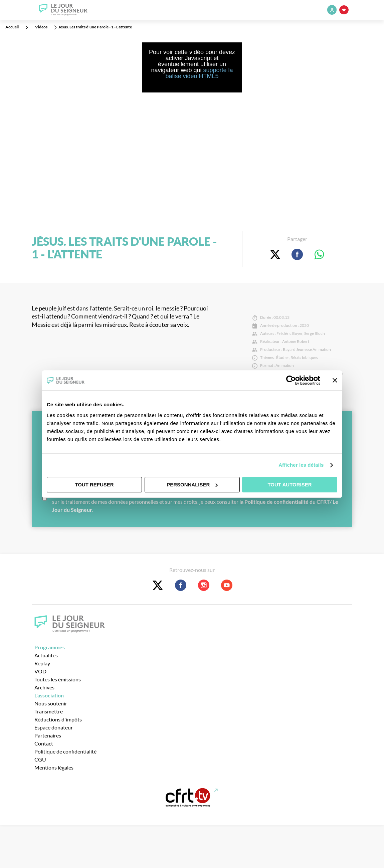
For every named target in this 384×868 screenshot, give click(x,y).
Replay (42, 663)
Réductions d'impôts (58, 719)
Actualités (46, 655)
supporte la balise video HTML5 (199, 73)
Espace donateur (54, 727)
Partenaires (48, 735)
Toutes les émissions (58, 679)
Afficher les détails (301, 465)
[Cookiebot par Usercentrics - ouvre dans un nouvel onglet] (291, 380)
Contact (44, 743)
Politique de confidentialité (65, 751)
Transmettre (49, 711)
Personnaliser (192, 485)
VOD (40, 671)
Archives (44, 687)
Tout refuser (94, 485)
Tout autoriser (290, 485)
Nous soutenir (51, 703)
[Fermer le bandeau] (335, 380)
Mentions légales (54, 767)
